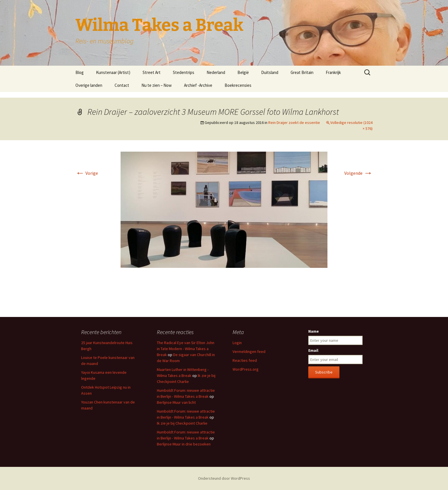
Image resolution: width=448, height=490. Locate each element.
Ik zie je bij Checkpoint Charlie (182, 423)
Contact (122, 85)
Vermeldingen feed (249, 352)
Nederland (216, 72)
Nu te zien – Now (157, 85)
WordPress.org (246, 369)
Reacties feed (245, 360)
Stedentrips (184, 72)
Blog (80, 72)
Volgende (358, 173)
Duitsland (270, 72)
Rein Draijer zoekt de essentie (294, 122)
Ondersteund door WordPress (224, 478)
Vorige (87, 173)
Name (314, 331)
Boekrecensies (238, 85)
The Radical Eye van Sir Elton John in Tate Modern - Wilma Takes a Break (186, 349)
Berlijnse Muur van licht (176, 402)
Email (313, 350)
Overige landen (89, 85)
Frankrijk (333, 72)
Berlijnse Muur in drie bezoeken (184, 444)
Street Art (152, 72)
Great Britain (302, 72)
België (243, 72)
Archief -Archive (198, 85)
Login (237, 343)
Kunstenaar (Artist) (113, 72)
